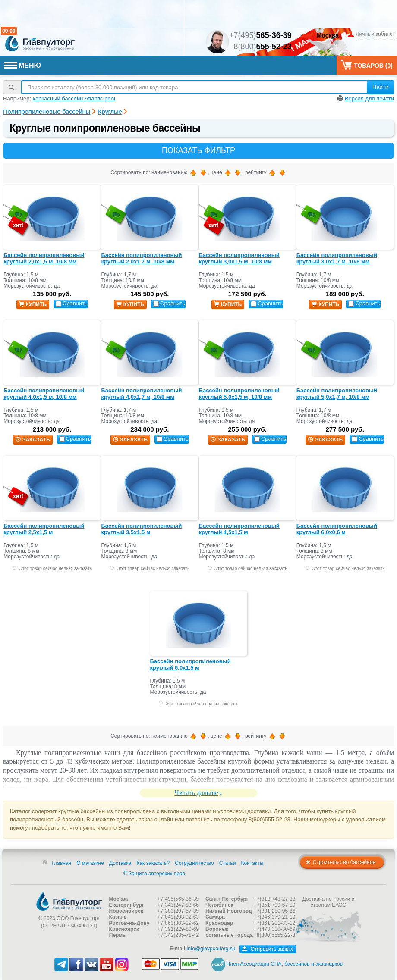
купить (33, 304)
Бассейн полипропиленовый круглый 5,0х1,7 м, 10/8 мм (337, 394)
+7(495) (260, 35)
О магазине (90, 863)
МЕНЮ (23, 65)
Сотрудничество (194, 863)
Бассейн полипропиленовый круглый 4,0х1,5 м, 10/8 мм (44, 394)
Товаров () (367, 65)
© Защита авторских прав (154, 874)
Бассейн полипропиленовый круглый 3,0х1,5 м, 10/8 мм (239, 258)
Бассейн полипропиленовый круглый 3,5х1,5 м (141, 529)
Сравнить (72, 303)
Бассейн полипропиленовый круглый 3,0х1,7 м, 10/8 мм (337, 258)
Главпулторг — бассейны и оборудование (69, 901)
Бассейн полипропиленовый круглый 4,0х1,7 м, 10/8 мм (141, 394)
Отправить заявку (268, 949)
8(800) (263, 47)
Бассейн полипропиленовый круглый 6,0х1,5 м (191, 665)
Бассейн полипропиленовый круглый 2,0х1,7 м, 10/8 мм (141, 258)
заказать (33, 440)
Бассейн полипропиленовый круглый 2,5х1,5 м (44, 529)
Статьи (228, 863)
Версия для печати (369, 99)
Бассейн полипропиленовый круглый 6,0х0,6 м (337, 529)
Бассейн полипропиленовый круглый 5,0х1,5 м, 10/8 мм (239, 394)
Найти (380, 87)
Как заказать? (153, 863)
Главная (61, 863)
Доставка (120, 863)
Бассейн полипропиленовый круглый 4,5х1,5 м (239, 529)
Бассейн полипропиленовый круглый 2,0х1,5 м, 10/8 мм (44, 258)
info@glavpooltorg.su (211, 949)
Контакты (252, 863)
